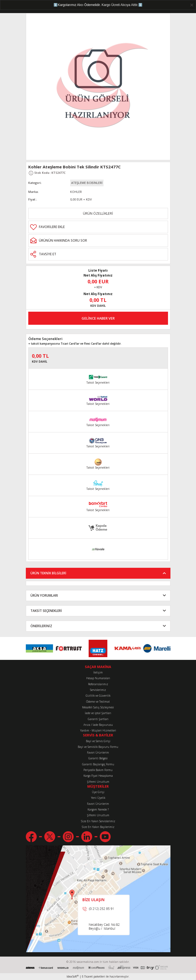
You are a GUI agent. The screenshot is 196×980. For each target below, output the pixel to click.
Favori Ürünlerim (98, 753)
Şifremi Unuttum (98, 782)
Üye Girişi (98, 792)
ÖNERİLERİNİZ (41, 626)
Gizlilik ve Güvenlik (98, 696)
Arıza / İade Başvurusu (98, 725)
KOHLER (76, 192)
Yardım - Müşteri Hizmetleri (98, 730)
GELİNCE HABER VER (98, 318)
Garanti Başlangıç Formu (98, 764)
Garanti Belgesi (98, 758)
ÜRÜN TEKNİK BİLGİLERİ (48, 573)
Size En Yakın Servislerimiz (98, 821)
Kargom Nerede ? (98, 809)
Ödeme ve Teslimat (98, 702)
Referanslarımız (98, 684)
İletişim (98, 672)
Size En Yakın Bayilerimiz (98, 827)
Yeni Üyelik (98, 798)
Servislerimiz (98, 690)
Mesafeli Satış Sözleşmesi (98, 707)
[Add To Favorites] (98, 227)
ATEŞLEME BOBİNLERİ (87, 183)
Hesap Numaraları (98, 678)
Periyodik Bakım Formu (98, 770)
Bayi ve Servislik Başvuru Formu (98, 747)
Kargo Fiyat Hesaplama (98, 776)
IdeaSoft (73, 976)
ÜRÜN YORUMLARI (44, 595)
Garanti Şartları (98, 719)
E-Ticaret (87, 976)
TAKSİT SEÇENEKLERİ (46, 611)
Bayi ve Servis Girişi (98, 741)
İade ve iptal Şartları (98, 713)
